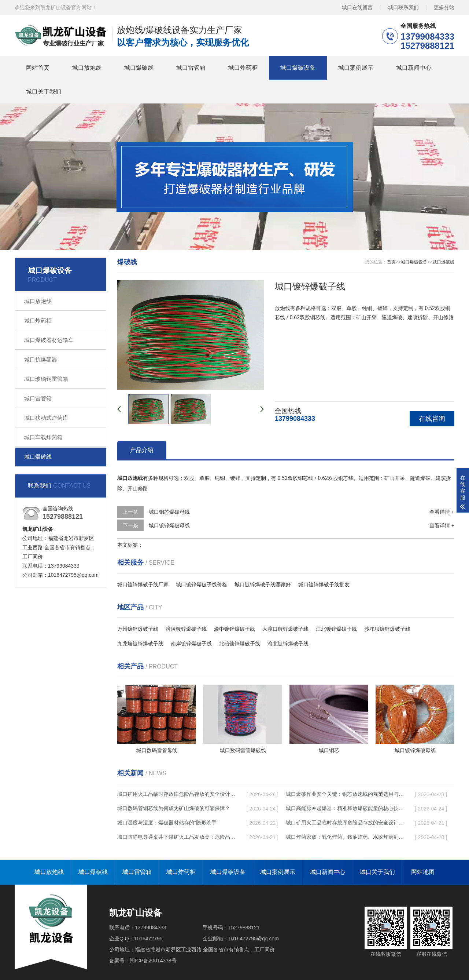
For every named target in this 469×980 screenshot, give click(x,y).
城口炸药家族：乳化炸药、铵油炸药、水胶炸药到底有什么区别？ (345, 837)
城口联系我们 (403, 7)
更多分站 (444, 7)
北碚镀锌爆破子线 (240, 644)
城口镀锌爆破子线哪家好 (263, 584)
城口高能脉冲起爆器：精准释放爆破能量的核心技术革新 (345, 808)
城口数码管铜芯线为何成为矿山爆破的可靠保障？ (174, 808)
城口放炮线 (87, 68)
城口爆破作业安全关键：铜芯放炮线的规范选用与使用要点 (345, 794)
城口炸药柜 (243, 68)
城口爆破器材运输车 (49, 340)
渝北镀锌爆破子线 (288, 644)
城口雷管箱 (191, 68)
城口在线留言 (357, 7)
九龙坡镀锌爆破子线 (140, 644)
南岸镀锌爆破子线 (191, 644)
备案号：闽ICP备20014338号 (143, 961)
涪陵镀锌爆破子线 (186, 629)
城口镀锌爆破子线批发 (324, 584)
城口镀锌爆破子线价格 (202, 584)
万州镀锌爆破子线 (138, 629)
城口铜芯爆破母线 (169, 512)
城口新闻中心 (414, 68)
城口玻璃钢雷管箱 (46, 379)
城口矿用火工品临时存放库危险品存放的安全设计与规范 (176, 794)
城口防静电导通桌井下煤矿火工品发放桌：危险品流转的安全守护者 (176, 837)
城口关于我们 (44, 92)
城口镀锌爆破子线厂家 (143, 584)
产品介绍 (142, 450)
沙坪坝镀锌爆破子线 (387, 629)
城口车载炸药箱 (43, 437)
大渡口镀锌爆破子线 (285, 629)
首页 (391, 262)
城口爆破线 (139, 68)
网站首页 (38, 68)
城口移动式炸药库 (46, 418)
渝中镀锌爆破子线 (234, 629)
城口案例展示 (356, 68)
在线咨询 (432, 419)
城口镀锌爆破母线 (169, 525)
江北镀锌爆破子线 (336, 629)
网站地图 (423, 872)
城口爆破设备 (298, 68)
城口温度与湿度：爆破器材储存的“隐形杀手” (168, 823)
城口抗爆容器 (41, 359)
